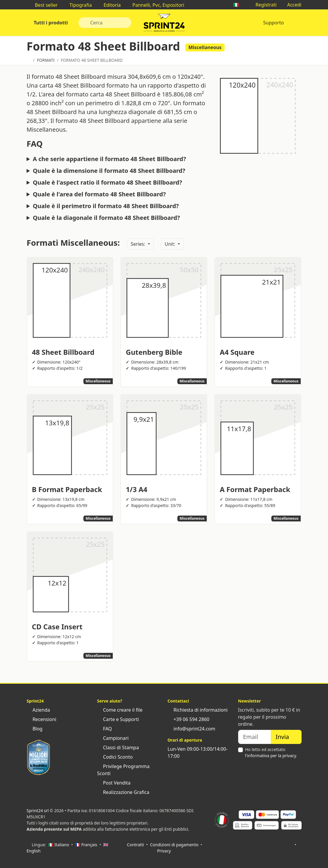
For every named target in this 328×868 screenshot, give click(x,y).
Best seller (43, 5)
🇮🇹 (239, 5)
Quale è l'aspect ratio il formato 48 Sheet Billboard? (107, 183)
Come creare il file (120, 710)
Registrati (263, 5)
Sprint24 (164, 24)
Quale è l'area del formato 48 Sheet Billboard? (99, 194)
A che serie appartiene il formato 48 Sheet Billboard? (110, 159)
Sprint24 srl (38, 811)
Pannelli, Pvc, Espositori (155, 5)
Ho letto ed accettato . (271, 752)
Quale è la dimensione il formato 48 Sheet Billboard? (109, 171)
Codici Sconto (115, 757)
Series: (139, 244)
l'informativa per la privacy (271, 756)
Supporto (273, 23)
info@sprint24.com (192, 729)
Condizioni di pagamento (174, 845)
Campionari (113, 738)
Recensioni (42, 719)
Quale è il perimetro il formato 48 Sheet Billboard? (106, 206)
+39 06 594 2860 (189, 719)
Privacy (164, 851)
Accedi (291, 5)
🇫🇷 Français (86, 845)
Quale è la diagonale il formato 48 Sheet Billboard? (106, 218)
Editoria (109, 5)
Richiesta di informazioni (198, 710)
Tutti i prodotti (50, 23)
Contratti (135, 845)
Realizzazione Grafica (123, 792)
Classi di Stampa (118, 747)
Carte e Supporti (118, 719)
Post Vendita (114, 783)
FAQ (105, 729)
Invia (286, 737)
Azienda (38, 710)
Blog (35, 729)
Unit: (171, 244)
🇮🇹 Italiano (59, 845)
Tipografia (78, 5)
